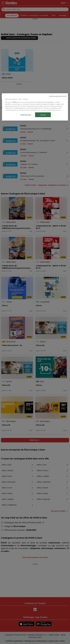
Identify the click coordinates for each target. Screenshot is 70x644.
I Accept (43, 115)
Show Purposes (26, 115)
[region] (35, 107)
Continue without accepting (58, 96)
